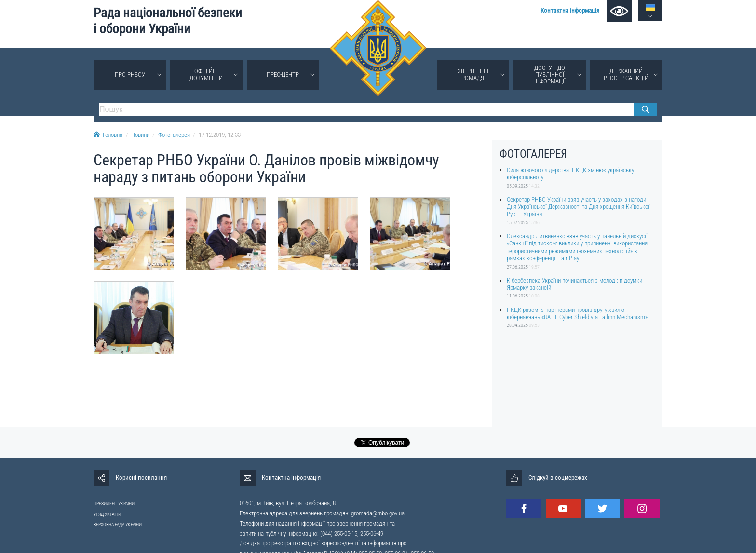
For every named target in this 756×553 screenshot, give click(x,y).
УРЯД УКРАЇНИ (107, 514)
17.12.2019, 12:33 (220, 135)
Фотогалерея (174, 135)
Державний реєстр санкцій (626, 74)
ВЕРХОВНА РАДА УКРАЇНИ (118, 524)
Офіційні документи (206, 74)
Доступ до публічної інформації (550, 74)
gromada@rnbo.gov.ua (378, 513)
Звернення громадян (473, 74)
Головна (108, 135)
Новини (140, 135)
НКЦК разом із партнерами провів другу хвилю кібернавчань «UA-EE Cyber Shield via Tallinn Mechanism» (577, 313)
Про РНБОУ (130, 74)
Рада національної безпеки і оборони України (168, 21)
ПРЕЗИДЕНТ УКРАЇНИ (114, 504)
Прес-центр (283, 74)
